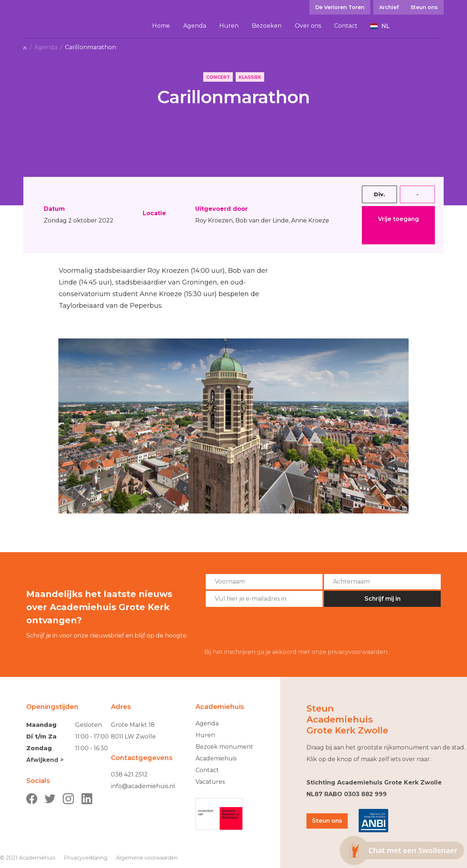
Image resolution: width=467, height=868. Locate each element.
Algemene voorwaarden (147, 858)
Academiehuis (216, 758)
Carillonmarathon (90, 47)
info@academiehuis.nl (143, 786)
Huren (205, 735)
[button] (380, 26)
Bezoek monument (224, 747)
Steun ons (327, 821)
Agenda (46, 47)
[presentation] (260, 628)
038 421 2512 (129, 774)
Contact (207, 770)
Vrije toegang (398, 219)
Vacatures (210, 782)
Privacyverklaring (86, 858)
